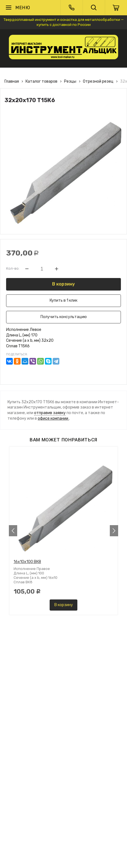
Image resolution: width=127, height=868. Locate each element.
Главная (12, 81)
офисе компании (53, 418)
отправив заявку (50, 413)
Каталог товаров (41, 81)
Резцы (70, 81)
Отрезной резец (98, 81)
